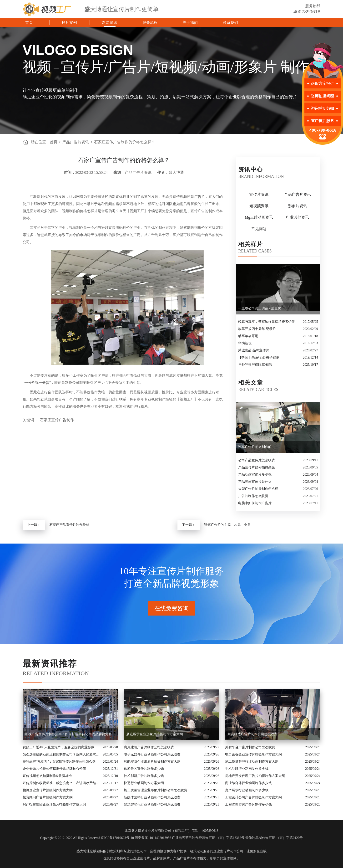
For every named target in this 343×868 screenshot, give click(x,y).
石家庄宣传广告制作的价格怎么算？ (125, 142)
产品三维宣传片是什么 (255, 482)
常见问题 (259, 229)
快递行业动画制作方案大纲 (144, 783)
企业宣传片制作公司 (228, 851)
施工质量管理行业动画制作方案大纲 (252, 762)
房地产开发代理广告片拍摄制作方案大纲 (255, 776)
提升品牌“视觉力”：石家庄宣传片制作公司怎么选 (59, 762)
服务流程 (150, 23)
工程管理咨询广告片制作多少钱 (248, 804)
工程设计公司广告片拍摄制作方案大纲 (253, 797)
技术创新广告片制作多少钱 (144, 776)
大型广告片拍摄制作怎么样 (258, 489)
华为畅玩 (245, 343)
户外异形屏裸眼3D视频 (255, 365)
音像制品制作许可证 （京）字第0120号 (274, 838)
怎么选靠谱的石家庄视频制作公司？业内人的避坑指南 (61, 754)
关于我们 (190, 23)
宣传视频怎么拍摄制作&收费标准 (47, 776)
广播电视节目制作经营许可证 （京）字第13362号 (208, 838)
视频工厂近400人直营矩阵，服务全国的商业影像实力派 (61, 747)
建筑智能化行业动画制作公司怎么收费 (152, 804)
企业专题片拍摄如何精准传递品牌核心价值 (54, 769)
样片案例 (69, 23)
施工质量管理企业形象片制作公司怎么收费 (156, 790)
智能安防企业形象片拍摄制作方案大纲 (152, 762)
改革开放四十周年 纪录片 (257, 329)
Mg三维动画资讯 (259, 217)
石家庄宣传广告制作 (57, 420)
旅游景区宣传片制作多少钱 (144, 769)
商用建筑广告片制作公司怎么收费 (149, 747)
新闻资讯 (110, 23)
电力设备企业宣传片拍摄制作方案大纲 (253, 754)
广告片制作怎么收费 (253, 496)
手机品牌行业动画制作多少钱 (247, 769)
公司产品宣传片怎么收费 (257, 460)
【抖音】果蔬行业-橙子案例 (259, 357)
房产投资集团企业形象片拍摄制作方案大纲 (54, 804)
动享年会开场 (248, 336)
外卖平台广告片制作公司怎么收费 (250, 747)
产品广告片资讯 (76, 142)
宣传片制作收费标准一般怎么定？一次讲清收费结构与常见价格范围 (62, 783)
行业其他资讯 (298, 217)
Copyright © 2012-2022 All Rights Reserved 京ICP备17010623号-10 (87, 838)
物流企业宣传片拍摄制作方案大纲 (48, 790)
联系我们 (230, 23)
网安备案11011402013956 (153, 838)
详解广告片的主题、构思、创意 (227, 525)
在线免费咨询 (171, 608)
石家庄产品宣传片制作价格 (69, 525)
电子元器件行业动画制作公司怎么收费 (152, 754)
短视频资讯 (259, 206)
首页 (29, 23)
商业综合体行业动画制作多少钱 (248, 783)
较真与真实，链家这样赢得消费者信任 (267, 322)
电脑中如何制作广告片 (255, 503)
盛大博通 (83, 851)
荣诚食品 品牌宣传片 (254, 350)
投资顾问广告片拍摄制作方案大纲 (48, 797)
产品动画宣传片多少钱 (255, 475)
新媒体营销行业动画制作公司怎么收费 (152, 797)
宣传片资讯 (259, 194)
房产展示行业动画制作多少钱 (247, 790)
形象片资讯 (298, 206)
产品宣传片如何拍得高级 (257, 467)
